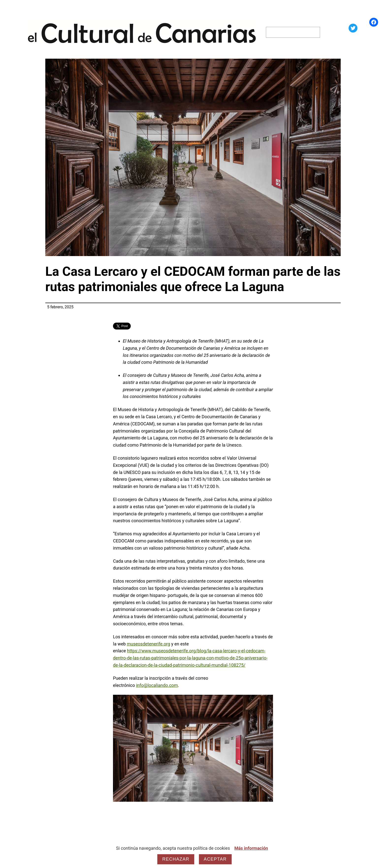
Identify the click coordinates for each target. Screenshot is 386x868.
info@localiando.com (157, 685)
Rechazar (176, 859)
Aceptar (215, 859)
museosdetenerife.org (148, 644)
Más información (251, 848)
